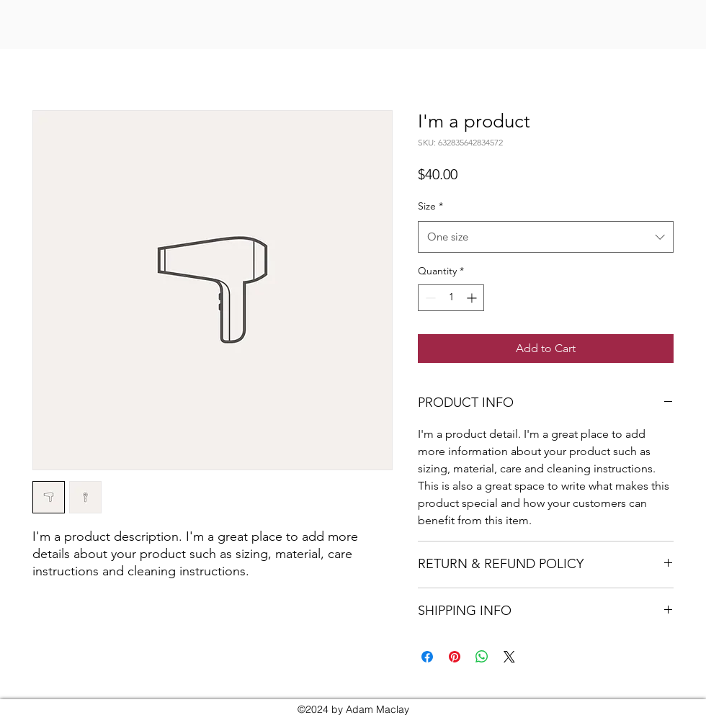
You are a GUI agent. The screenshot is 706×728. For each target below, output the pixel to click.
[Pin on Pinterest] (455, 657)
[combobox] (546, 237)
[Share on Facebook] (427, 657)
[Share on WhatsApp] (482, 657)
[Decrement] (429, 298)
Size (430, 206)
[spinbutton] (451, 298)
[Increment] (473, 298)
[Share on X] (509, 657)
